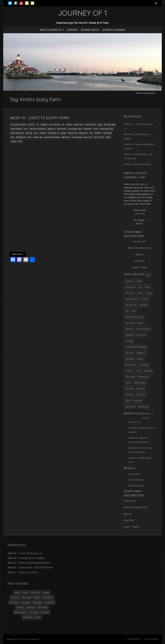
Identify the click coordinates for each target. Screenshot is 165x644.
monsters (43, 133)
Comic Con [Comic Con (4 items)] (130, 293)
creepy (100, 125)
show (29, 137)
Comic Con (36, 592)
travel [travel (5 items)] (128, 400)
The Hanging (77, 137)
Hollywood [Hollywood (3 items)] (130, 335)
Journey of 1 (48, 597)
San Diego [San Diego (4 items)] (129, 389)
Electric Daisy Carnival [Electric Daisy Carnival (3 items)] (134, 317)
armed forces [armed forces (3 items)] (131, 287)
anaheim (69, 125)
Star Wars (45, 612)
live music (14, 602)
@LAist (139, 223)
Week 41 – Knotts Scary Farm (39, 118)
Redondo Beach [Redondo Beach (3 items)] (140, 383)
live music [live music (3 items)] (129, 353)
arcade (17, 592)
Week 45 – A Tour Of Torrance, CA (25, 553)
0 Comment (56, 125)
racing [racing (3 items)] (128, 383)
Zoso (20, 141)
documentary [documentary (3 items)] (131, 305)
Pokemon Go (72, 133)
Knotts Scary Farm (17, 133)
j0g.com (140, 254)
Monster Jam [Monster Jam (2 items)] (131, 365)
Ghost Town (62, 129)
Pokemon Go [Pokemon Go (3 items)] (144, 377)
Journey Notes (90, 30)
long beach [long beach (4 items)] (141, 353)
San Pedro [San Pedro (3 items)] (141, 389)
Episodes (73, 30)
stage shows (66, 137)
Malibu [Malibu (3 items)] (140, 359)
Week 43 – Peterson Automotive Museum (29, 563)
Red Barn (98, 133)
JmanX (32, 125)
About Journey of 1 (52, 30)
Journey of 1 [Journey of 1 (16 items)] (142, 335)
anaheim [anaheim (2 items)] (129, 281)
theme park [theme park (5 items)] (141, 395)
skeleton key (38, 137)
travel (38, 617)
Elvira (26, 129)
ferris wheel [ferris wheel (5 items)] (130, 323)
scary (12, 137)
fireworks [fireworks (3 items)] (129, 329)
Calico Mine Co (90, 125)
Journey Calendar (114, 30)
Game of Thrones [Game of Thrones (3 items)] (143, 329)
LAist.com (140, 214)
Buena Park (78, 125)
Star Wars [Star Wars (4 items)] (129, 395)
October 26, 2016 (19, 125)
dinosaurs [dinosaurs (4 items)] (144, 299)
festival (37, 597)
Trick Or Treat (99, 137)
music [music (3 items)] (139, 371)
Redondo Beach (21, 612)
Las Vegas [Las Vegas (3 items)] (129, 341)
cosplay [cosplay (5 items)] (149, 293)
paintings (31, 607)
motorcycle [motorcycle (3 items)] (144, 365)
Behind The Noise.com (139, 248)
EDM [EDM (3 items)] (134, 311)
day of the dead (110, 125)
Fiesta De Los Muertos (38, 129)
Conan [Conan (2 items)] (140, 293)
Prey (91, 133)
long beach (25, 602)
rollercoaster (108, 133)
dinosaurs (15, 597)
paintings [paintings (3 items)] (148, 371)
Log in (133, 468)
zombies (14, 141)
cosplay (46, 592)
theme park (87, 137)
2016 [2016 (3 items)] (148, 275)
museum (20, 607)
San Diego (34, 612)
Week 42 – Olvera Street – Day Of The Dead (30, 567)
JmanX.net (140, 261)
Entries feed (134, 474)
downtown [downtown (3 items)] (144, 305)
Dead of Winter (16, 129)
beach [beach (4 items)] (147, 287)
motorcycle (49, 602)
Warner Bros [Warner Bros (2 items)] (144, 406)
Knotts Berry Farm (107, 129)
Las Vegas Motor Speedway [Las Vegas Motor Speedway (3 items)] (136, 347)
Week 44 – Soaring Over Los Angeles (26, 558)
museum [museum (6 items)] (129, 371)
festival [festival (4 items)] (141, 323)
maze (36, 133)
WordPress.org (136, 486)
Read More (18, 254)
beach (26, 592)
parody (63, 133)
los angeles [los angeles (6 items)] (130, 359)
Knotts (96, 129)
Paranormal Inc (53, 133)
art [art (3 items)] (140, 287)
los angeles (37, 602)
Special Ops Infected (52, 137)
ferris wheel (27, 597)
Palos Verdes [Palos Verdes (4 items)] (130, 377)
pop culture (83, 133)
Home (138, 93)
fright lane (51, 129)
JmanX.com (140, 241)
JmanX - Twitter (140, 267)
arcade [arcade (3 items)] (139, 281)
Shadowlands (21, 137)
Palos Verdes (43, 607)
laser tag (29, 133)
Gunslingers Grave (75, 129)
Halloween (88, 129)
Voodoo (108, 137)
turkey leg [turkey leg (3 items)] (137, 400)
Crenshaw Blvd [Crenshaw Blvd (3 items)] (131, 299)
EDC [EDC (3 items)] (127, 311)
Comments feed (136, 480)
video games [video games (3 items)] (130, 406)
